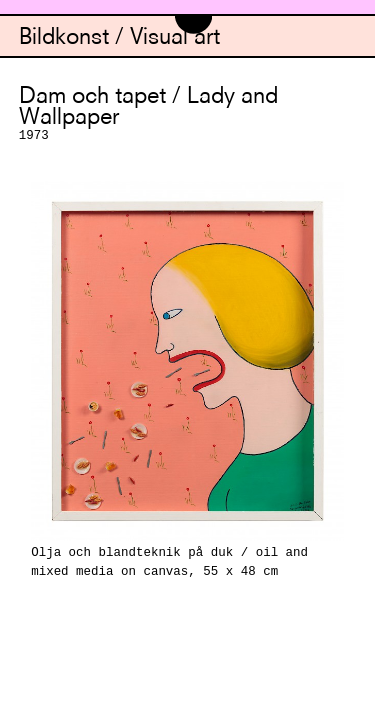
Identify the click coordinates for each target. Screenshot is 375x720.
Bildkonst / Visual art (119, 38)
